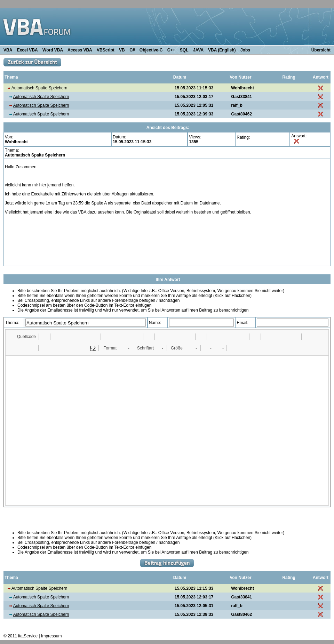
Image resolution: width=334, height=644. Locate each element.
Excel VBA (27, 50)
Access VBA (79, 50)
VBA (8, 50)
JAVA (198, 50)
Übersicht (321, 50)
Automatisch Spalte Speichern (41, 97)
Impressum (51, 636)
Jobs (245, 50)
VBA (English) (222, 50)
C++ (171, 50)
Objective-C (150, 50)
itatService (28, 636)
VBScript (105, 50)
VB (121, 50)
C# (132, 50)
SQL (184, 50)
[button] (23, 337)
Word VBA (52, 50)
